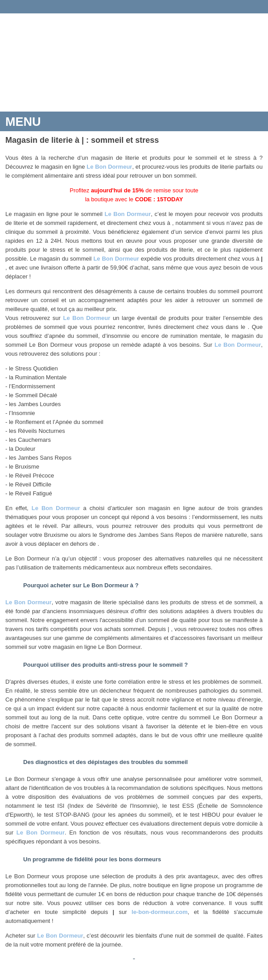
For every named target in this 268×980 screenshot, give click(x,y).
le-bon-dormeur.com (160, 912)
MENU (23, 122)
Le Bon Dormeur (109, 167)
